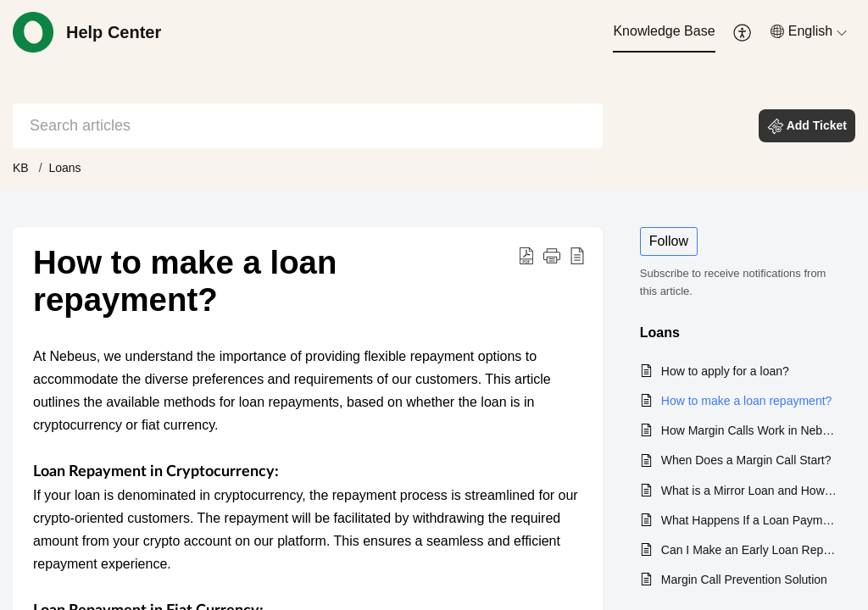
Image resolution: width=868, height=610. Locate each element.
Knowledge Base (664, 31)
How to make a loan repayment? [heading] (185, 281)
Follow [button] (669, 241)
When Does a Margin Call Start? (746, 460)
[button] (743, 32)
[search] (308, 126)
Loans (64, 168)
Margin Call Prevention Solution (744, 579)
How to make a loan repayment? (747, 401)
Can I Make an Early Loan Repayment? (750, 550)
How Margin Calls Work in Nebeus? (750, 430)
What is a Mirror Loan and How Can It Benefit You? (750, 491)
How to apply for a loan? (725, 371)
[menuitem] (664, 32)
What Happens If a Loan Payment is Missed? (750, 520)
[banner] (434, 95)
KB (21, 168)
